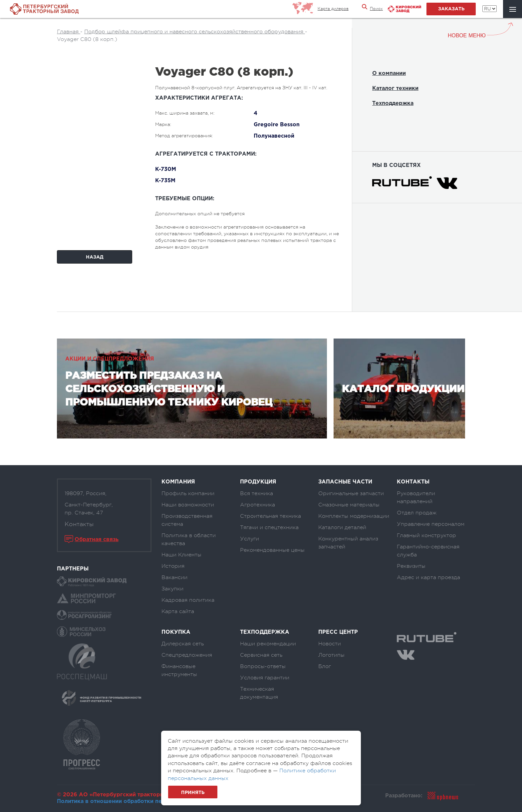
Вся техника (257, 493)
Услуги (250, 539)
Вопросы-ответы (263, 666)
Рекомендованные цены (272, 550)
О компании (389, 73)
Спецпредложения (187, 655)
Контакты (79, 524)
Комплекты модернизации (354, 516)
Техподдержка (393, 103)
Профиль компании (188, 493)
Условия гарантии (265, 678)
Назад (95, 257)
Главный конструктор (426, 535)
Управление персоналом (431, 524)
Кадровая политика (188, 600)
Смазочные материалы (349, 505)
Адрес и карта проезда (428, 577)
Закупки (172, 589)
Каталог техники (395, 88)
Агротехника (258, 505)
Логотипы (331, 655)
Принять (193, 793)
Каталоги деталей (342, 527)
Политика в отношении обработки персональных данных (137, 802)
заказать (451, 9)
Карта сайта (178, 611)
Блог (325, 666)
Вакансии (174, 577)
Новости (330, 644)
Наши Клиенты (181, 555)
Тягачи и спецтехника (269, 527)
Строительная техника (270, 516)
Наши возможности (188, 505)
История (173, 566)
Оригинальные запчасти (351, 493)
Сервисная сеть (261, 655)
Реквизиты (411, 566)
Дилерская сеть (183, 644)
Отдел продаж (417, 513)
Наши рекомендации (268, 644)
